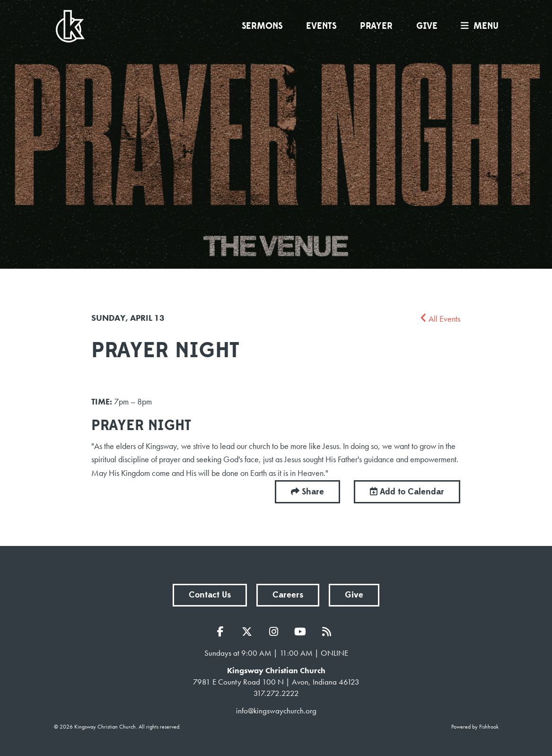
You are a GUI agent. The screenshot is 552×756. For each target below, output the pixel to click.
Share (313, 492)
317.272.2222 (276, 693)
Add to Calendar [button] (407, 492)
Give (427, 26)
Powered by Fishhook (475, 727)
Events (321, 26)
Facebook (223, 632)
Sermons (262, 26)
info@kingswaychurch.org (276, 711)
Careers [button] (288, 595)
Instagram (276, 632)
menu (477, 26)
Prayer (376, 26)
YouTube (302, 632)
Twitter (249, 632)
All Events (440, 319)
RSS (329, 632)
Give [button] (354, 595)
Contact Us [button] (210, 595)
